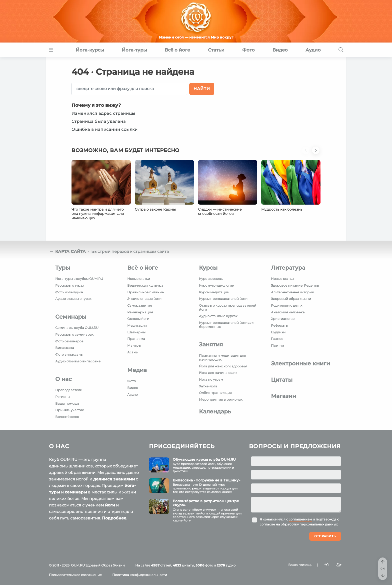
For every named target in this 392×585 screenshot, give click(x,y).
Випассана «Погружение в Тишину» (206, 480)
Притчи (277, 345)
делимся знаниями (114, 479)
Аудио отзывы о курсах (218, 316)
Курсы (208, 268)
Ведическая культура (145, 285)
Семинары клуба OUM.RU (77, 328)
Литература (288, 268)
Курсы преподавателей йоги (223, 299)
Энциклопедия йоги (144, 299)
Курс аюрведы (211, 279)
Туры (63, 268)
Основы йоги (138, 319)
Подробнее (114, 518)
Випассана (65, 348)
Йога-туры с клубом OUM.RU (79, 279)
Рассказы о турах (70, 285)
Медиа (137, 370)
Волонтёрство (67, 417)
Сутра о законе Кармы (155, 209)
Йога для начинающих (218, 373)
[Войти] (326, 565)
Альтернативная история (292, 292)
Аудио (132, 394)
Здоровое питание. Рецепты (295, 285)
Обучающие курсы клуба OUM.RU (204, 459)
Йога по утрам (211, 379)
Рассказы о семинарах (74, 334)
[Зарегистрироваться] (339, 565)
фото (204, 565)
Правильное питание (145, 292)
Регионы (63, 397)
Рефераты (279, 325)
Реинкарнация (140, 312)
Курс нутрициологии (217, 285)
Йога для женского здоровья (223, 366)
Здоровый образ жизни (291, 299)
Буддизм (278, 332)
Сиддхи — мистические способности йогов (220, 212)
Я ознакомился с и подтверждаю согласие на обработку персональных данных (299, 522)
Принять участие (70, 410)
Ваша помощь (67, 403)
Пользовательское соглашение (75, 575)
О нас (63, 379)
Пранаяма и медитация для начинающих (222, 357)
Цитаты (282, 380)
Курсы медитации (214, 292)
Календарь (215, 412)
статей (161, 565)
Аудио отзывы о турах (73, 299)
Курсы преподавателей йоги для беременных (227, 325)
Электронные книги (300, 364)
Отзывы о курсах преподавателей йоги (228, 307)
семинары (76, 492)
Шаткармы (136, 332)
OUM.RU (78, 565)
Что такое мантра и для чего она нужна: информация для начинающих (98, 214)
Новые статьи (139, 279)
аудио (226, 565)
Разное (277, 339)
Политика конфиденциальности (140, 575)
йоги (110, 505)
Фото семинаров (69, 341)
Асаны (133, 352)
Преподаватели (69, 390)
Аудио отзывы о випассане (78, 361)
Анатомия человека (288, 312)
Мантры (134, 345)
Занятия (211, 345)
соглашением (300, 519)
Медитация (137, 325)
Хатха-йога (208, 386)
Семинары (71, 317)
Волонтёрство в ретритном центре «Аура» (206, 503)
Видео (133, 388)
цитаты (183, 565)
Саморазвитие (140, 305)
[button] (307, 153)
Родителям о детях (287, 305)
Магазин (283, 396)
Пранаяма (136, 339)
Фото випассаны (69, 354)
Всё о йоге (143, 268)
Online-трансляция (215, 393)
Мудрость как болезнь (282, 209)
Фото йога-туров (69, 292)
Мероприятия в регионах (221, 399)
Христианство (283, 319)
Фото (131, 381)
